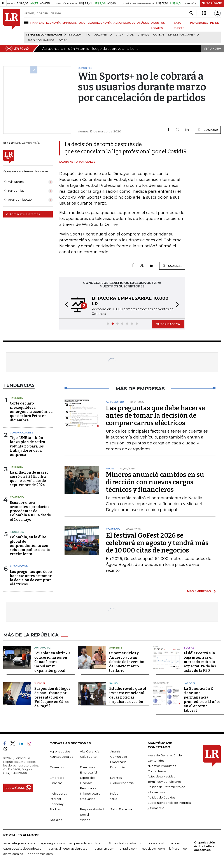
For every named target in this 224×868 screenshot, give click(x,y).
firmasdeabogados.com (126, 843)
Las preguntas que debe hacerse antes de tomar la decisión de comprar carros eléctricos (155, 415)
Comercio (17, 497)
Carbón (159, 35)
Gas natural (125, 35)
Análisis (115, 751)
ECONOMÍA (53, 23)
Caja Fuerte (88, 757)
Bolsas (189, 648)
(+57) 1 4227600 (15, 773)
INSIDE (214, 23)
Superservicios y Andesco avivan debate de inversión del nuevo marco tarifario (127, 662)
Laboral (190, 683)
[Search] (191, 13)
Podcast (56, 809)
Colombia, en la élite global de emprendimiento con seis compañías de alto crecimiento (30, 545)
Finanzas (56, 783)
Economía (117, 767)
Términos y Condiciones (164, 782)
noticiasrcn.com (153, 848)
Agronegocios (60, 751)
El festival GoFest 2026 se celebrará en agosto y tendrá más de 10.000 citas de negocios (157, 543)
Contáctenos (157, 771)
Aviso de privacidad (162, 776)
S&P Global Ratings (41, 40)
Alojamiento (103, 35)
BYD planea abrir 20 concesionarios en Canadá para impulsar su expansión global (52, 662)
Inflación (75, 35)
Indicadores (58, 793)
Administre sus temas (23, 214)
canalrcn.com (104, 848)
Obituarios (87, 799)
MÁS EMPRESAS (199, 591)
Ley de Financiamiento (183, 35)
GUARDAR (208, 130)
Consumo (57, 767)
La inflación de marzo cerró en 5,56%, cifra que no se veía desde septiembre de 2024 (29, 479)
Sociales (56, 820)
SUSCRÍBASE (212, 3)
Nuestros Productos (162, 766)
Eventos (116, 778)
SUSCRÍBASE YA (168, 324)
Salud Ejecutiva (121, 809)
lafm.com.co (178, 848)
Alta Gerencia (90, 751)
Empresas (57, 778)
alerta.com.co (13, 854)
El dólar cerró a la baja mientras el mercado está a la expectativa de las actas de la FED (200, 662)
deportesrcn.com (40, 854)
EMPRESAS (70, 23)
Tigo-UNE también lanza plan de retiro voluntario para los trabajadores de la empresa (27, 446)
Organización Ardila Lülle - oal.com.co (205, 846)
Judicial (40, 683)
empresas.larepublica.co (87, 843)
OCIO (82, 23)
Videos (85, 820)
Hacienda (16, 398)
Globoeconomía (122, 783)
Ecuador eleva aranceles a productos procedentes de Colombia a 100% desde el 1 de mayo (30, 511)
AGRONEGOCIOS (124, 23)
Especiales (88, 778)
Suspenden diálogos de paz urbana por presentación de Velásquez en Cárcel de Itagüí (52, 697)
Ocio (114, 799)
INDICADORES (199, 23)
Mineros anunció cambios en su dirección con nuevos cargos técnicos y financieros (155, 482)
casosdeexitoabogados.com (24, 848)
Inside (114, 793)
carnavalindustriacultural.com (70, 848)
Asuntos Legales (61, 757)
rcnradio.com (128, 848)
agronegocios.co (53, 843)
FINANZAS (37, 23)
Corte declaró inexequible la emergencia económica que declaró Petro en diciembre (31, 412)
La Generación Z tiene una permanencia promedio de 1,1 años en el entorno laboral (202, 700)
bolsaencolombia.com (164, 843)
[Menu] (27, 22)
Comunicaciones (22, 433)
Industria (17, 532)
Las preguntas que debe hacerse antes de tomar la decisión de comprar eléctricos (31, 578)
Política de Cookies (161, 797)
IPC (88, 35)
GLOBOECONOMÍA (100, 23)
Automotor (19, 566)
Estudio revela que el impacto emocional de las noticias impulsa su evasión (128, 695)
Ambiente (116, 648)
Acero (63, 40)
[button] (65, 305)
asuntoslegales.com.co (20, 843)
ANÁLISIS (143, 23)
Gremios (143, 35)
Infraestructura (90, 793)
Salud (113, 683)
